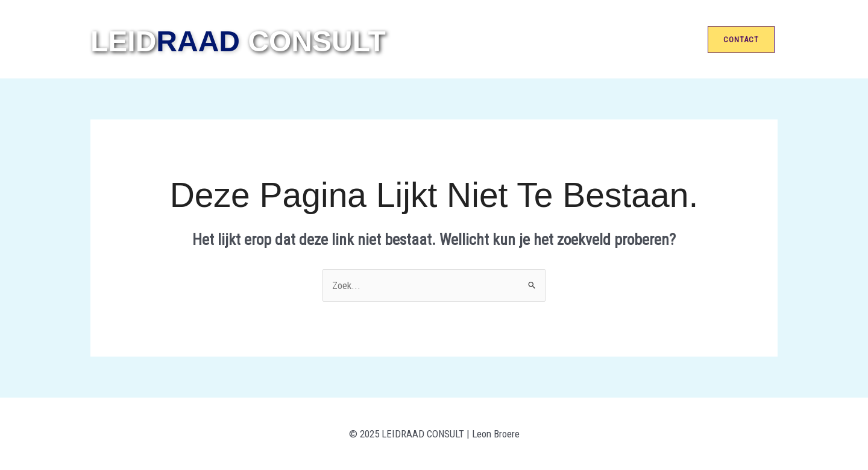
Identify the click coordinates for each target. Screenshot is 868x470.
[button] (743, 40)
